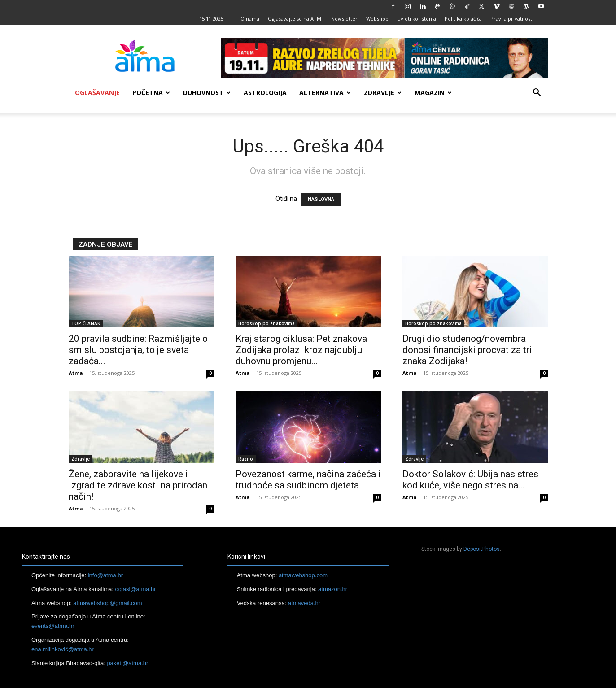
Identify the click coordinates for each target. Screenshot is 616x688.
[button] (537, 94)
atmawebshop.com (303, 575)
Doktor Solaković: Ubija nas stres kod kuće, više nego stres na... (470, 480)
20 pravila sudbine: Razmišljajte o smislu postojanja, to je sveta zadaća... (138, 350)
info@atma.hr (105, 575)
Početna (151, 93)
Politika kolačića (463, 19)
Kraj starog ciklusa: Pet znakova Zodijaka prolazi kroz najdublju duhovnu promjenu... (301, 350)
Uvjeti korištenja (417, 19)
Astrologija (265, 93)
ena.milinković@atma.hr (63, 649)
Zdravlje (383, 93)
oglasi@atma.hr (135, 589)
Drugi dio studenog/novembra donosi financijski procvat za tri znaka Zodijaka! (467, 350)
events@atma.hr (53, 626)
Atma (76, 373)
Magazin (433, 93)
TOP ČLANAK (86, 323)
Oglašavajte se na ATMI (295, 19)
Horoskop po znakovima (266, 323)
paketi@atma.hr (127, 663)
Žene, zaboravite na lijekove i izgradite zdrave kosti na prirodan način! (138, 485)
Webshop (377, 19)
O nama (250, 19)
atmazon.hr (333, 589)
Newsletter (344, 19)
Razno (246, 459)
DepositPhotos (482, 549)
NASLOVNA (321, 199)
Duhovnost (207, 93)
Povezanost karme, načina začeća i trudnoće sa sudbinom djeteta (308, 480)
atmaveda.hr (304, 603)
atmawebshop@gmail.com (107, 603)
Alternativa (325, 93)
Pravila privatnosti (512, 19)
